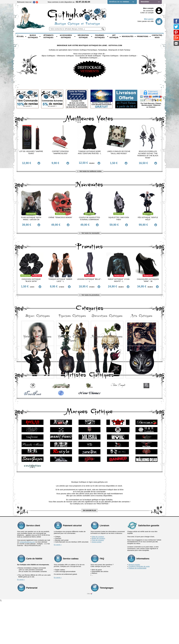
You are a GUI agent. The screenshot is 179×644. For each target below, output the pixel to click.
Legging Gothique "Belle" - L (89, 277)
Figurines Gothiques (100, 36)
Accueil (20, 36)
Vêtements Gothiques (48, 36)
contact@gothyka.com (27, 584)
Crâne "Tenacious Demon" (60, 216)
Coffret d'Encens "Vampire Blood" (60, 152)
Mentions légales (134, 607)
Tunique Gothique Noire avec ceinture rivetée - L (89, 152)
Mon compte (148, 8)
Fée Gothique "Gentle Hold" (148, 217)
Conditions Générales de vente (139, 608)
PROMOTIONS (143, 36)
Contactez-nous (157, 36)
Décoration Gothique (83, 36)
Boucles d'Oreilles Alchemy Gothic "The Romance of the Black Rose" (148, 155)
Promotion (37, 273)
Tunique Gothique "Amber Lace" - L (60, 277)
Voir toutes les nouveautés (89, 230)
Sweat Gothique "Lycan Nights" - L (119, 277)
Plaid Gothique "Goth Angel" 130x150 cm (31, 217)
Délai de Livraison (98, 579)
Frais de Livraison (98, 582)
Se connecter (148, 11)
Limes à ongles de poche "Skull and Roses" (119, 152)
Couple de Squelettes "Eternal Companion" (89, 217)
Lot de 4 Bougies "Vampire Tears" (31, 152)
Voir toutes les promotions (89, 290)
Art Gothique (114, 36)
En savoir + (58, 587)
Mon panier (149, 19)
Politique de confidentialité (137, 610)
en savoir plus (89, 553)
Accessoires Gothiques (66, 36)
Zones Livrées (97, 584)
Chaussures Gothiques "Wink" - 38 (148, 277)
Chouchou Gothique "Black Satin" (31, 277)
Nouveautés (128, 36)
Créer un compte (147, 13)
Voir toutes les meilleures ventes (89, 170)
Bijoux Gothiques (33, 36)
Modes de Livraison (99, 580)
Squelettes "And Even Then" (119, 217)
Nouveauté (31, 212)
